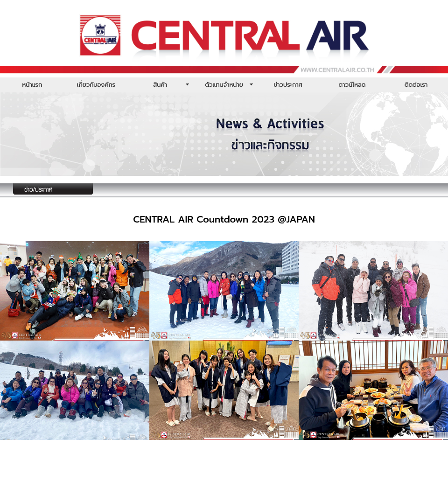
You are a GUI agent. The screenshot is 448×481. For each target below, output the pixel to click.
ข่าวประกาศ (288, 85)
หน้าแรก (32, 85)
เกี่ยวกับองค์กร (96, 85)
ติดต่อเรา (416, 85)
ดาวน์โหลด (352, 85)
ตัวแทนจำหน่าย (224, 85)
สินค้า (160, 85)
